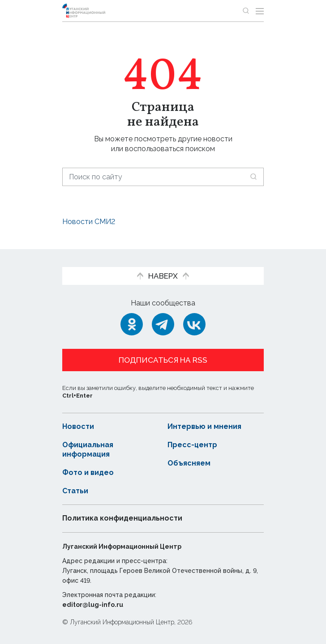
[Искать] (253, 177)
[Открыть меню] (260, 11)
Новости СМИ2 (89, 222)
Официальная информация (88, 449)
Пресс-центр (192, 445)
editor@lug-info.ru (93, 605)
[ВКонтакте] (194, 324)
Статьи (75, 491)
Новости (78, 426)
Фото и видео (88, 472)
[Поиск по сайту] (163, 177)
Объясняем (189, 463)
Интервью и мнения (204, 426)
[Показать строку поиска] (246, 11)
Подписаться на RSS (163, 360)
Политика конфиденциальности (122, 518)
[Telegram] (163, 324)
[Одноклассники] (132, 324)
